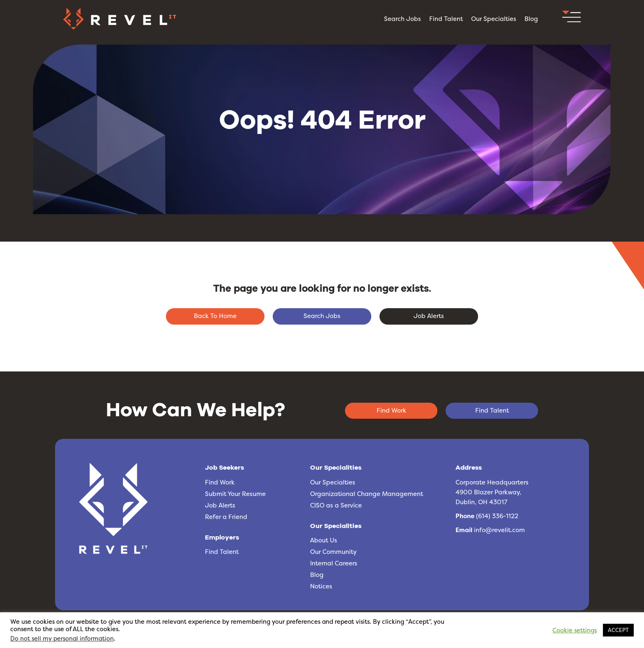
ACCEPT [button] (618, 630)
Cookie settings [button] (575, 630)
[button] (572, 19)
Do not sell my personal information (62, 639)
